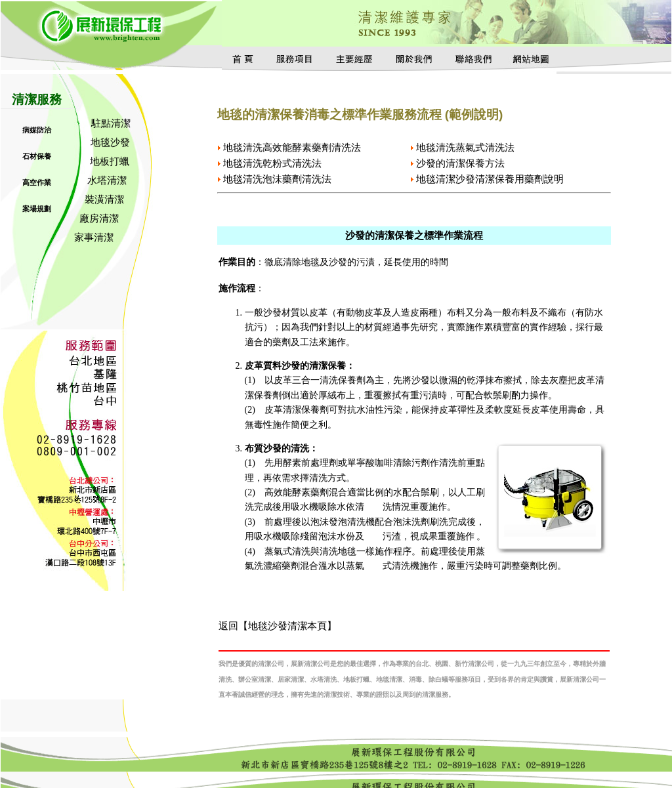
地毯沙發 (110, 142)
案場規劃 (37, 209)
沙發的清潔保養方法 (460, 163)
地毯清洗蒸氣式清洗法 (465, 147)
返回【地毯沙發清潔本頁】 (278, 626)
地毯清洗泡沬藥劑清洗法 (277, 179)
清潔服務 (37, 99)
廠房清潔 (99, 218)
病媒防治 (37, 130)
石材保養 (37, 156)
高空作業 (37, 182)
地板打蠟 (110, 161)
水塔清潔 (107, 180)
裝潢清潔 (104, 199)
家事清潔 (94, 237)
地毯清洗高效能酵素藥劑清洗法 (292, 147)
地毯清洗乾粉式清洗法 (272, 163)
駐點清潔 (111, 123)
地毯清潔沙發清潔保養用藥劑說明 (490, 179)
